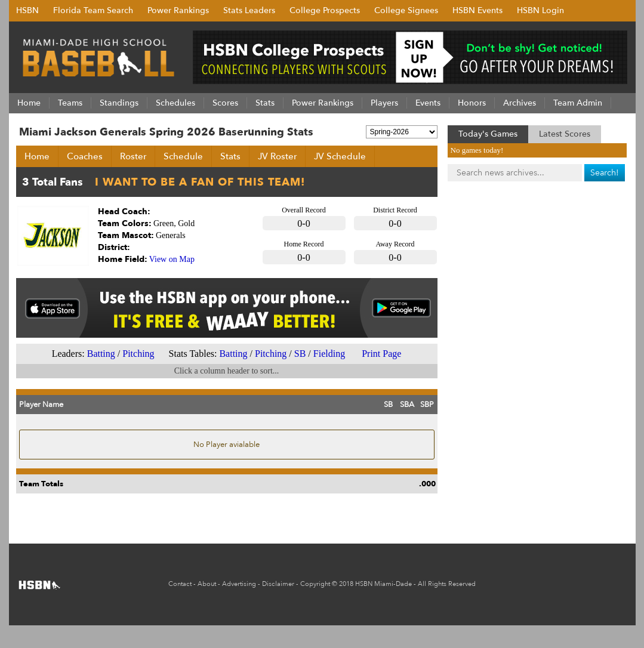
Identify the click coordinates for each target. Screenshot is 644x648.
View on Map (172, 259)
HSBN (27, 10)
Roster (133, 156)
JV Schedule (340, 156)
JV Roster (277, 156)
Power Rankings (178, 10)
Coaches (85, 156)
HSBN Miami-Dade (383, 584)
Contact (180, 584)
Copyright (315, 584)
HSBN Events (477, 10)
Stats (230, 156)
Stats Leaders (249, 10)
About (207, 584)
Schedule (183, 156)
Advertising (239, 584)
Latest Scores (565, 134)
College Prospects (325, 10)
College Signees (406, 10)
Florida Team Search (93, 10)
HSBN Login (540, 10)
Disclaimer (278, 584)
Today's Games (488, 134)
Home (37, 156)
